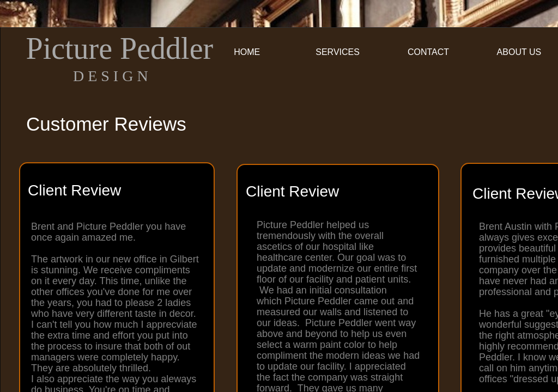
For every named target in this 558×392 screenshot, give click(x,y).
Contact (428, 52)
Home (247, 52)
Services (338, 52)
